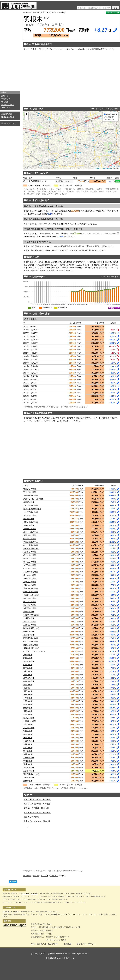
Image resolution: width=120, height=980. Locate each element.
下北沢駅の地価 (30, 492)
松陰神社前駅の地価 (31, 615)
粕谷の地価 (28, 705)
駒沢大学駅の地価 (31, 642)
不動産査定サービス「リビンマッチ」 (66, 914)
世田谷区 (54, 13)
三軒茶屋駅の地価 (31, 496)
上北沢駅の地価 (30, 582)
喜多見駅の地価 (30, 578)
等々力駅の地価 (30, 575)
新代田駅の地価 (30, 598)
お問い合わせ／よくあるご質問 (44, 944)
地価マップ (6, 99)
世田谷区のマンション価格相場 (37, 821)
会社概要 (68, 944)
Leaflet (97, 168)
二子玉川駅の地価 (31, 532)
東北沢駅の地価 (30, 605)
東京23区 (45, 13)
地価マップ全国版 (8, 123)
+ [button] (26, 114)
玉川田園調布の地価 (31, 774)
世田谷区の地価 (8, 117)
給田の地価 (28, 715)
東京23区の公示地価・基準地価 (37, 804)
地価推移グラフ (8, 105)
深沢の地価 (28, 685)
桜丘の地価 (28, 675)
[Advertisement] (10, 50)
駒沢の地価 (28, 658)
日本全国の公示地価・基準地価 (37, 813)
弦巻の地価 (28, 665)
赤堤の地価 (28, 671)
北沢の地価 (28, 711)
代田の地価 (28, 738)
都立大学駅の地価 (31, 545)
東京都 (36, 13)
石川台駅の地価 (30, 552)
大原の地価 (28, 754)
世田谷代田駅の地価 (31, 595)
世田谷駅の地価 (30, 489)
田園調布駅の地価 (31, 638)
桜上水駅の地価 (30, 555)
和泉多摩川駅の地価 (31, 628)
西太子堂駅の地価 (31, 645)
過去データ (6, 108)
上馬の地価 (28, 701)
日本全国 (27, 13)
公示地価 (26, 894)
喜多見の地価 (29, 768)
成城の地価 (28, 655)
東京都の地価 (7, 114)
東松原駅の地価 (30, 608)
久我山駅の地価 (30, 569)
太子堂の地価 (29, 661)
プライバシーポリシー (86, 944)
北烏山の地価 (29, 678)
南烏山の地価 (29, 681)
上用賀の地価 (29, 778)
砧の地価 (27, 688)
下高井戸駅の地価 (31, 572)
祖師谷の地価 (29, 718)
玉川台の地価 (29, 771)
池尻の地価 (28, 708)
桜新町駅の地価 (30, 559)
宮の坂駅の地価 (30, 622)
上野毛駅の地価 (30, 625)
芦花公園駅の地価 (31, 588)
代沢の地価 (28, 691)
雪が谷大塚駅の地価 (31, 549)
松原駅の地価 (29, 612)
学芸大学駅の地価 (31, 542)
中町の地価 (28, 761)
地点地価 (5, 102)
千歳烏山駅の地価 (31, 592)
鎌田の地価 (28, 734)
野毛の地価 (28, 751)
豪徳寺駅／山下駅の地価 (33, 499)
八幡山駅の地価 (30, 585)
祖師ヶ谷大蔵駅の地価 (32, 509)
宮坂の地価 (28, 744)
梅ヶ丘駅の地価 (30, 562)
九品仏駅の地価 (30, 565)
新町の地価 (28, 764)
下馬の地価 (28, 698)
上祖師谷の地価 (30, 721)
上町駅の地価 (29, 618)
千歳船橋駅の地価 (31, 506)
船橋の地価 (28, 781)
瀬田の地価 (28, 695)
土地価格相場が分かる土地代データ (60, 958)
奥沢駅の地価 (29, 635)
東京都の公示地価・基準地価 (36, 808)
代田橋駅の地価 (30, 535)
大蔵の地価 (28, 748)
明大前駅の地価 (30, 539)
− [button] (26, 118)
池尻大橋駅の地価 (31, 522)
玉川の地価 (28, 724)
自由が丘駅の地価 (31, 512)
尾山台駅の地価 (30, 515)
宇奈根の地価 (29, 758)
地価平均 (5, 96)
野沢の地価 (28, 731)
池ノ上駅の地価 (30, 602)
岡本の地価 (28, 668)
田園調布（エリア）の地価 (34, 651)
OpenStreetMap (107, 168)
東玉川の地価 (29, 728)
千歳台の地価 (29, 741)
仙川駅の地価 (29, 519)
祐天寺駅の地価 (30, 529)
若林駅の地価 (29, 632)
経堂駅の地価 (29, 502)
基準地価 (34, 894)
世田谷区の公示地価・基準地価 (37, 800)
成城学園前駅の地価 (31, 648)
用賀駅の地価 (29, 525)
